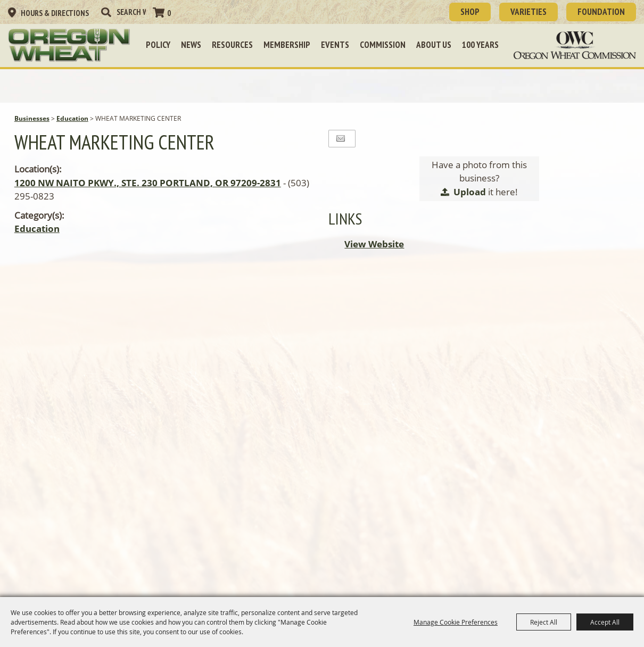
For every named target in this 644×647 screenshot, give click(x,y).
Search (106, 12)
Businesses (32, 118)
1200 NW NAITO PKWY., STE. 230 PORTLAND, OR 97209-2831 (148, 183)
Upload (470, 192)
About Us (434, 45)
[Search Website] (131, 12)
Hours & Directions (55, 13)
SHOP (470, 12)
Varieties (529, 12)
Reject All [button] (544, 622)
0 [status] (169, 13)
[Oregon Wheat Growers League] (69, 45)
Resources (232, 45)
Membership (287, 45)
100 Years (480, 45)
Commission (383, 45)
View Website (374, 244)
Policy (158, 45)
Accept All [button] (605, 622)
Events (335, 45)
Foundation (601, 12)
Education (72, 118)
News (191, 45)
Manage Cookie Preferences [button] (456, 622)
